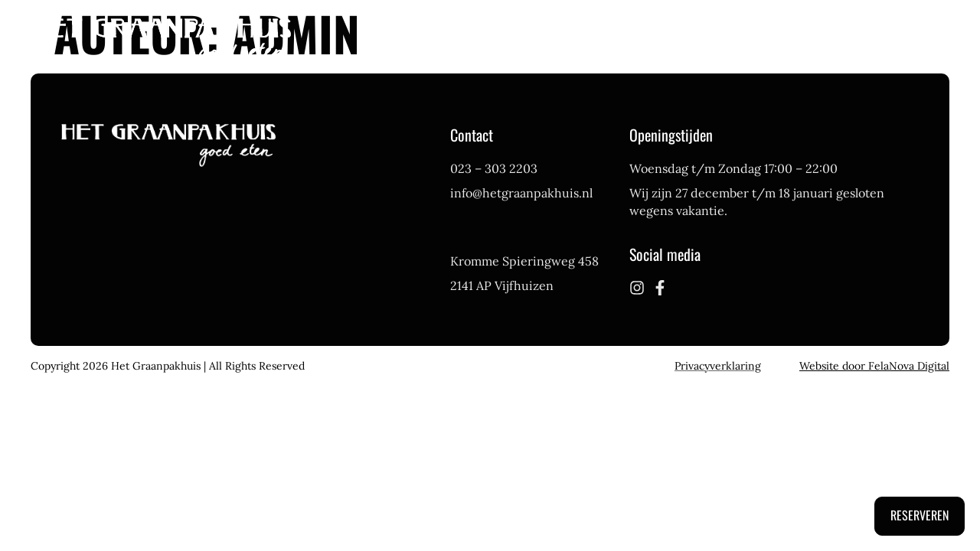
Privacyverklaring (718, 366)
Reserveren (920, 515)
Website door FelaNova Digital (874, 366)
